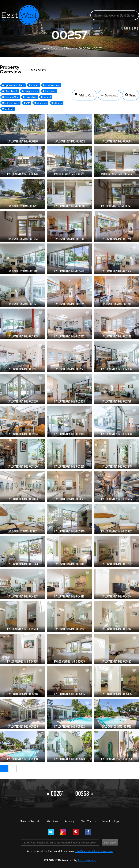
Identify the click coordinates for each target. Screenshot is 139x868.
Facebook (88, 832)
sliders (58, 103)
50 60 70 (84, 48)
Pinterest (76, 832)
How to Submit (30, 821)
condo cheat (53, 85)
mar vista (31, 97)
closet (35, 85)
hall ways (50, 91)
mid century (12, 103)
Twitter (51, 832)
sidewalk (42, 103)
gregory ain (31, 91)
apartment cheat (15, 85)
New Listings (111, 821)
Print (132, 95)
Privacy (69, 821)
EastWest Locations (23, 15)
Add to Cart (86, 95)
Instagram (63, 832)
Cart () (130, 28)
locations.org (87, 860)
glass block (11, 91)
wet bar (9, 109)
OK (28, 103)
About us (52, 821)
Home (42, 48)
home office (12, 97)
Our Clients (88, 821)
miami (47, 97)
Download (111, 95)
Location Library (62, 48)
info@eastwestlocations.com (94, 851)
